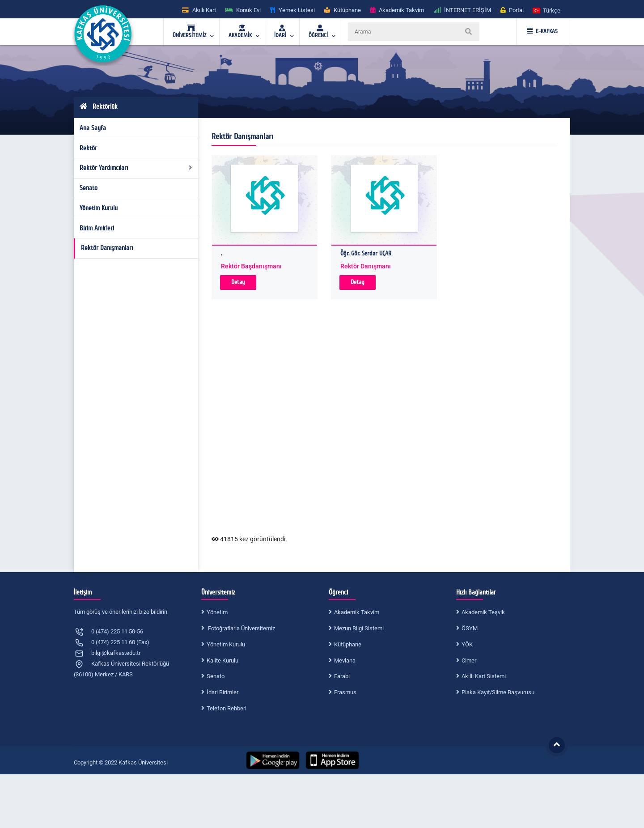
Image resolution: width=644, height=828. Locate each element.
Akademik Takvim (357, 612)
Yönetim (217, 612)
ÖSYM (470, 628)
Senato (89, 188)
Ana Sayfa (93, 128)
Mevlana (345, 660)
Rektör (88, 148)
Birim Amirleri (97, 228)
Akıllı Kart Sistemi (484, 676)
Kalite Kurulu (222, 660)
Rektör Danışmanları (107, 248)
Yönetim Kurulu (99, 208)
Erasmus (345, 692)
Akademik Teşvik (483, 612)
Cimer (469, 660)
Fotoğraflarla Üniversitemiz (241, 628)
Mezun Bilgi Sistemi (359, 628)
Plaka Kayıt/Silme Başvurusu (498, 692)
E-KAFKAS (542, 31)
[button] (547, 10)
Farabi (342, 676)
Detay (238, 282)
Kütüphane (348, 644)
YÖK (467, 644)
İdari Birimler (222, 692)
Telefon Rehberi (227, 708)
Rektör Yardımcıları (136, 168)
